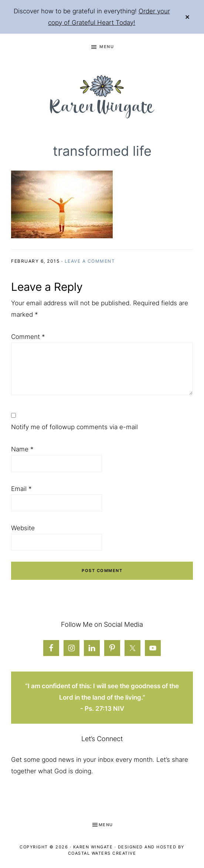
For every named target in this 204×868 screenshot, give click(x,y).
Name (22, 449)
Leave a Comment (90, 261)
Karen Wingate (93, 847)
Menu (107, 47)
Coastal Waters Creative (102, 853)
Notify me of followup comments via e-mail (74, 427)
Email (21, 489)
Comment (28, 337)
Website (23, 528)
